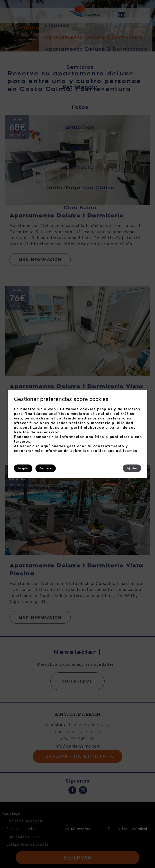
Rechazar (46, 468)
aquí (46, 446)
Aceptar (23, 468)
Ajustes (132, 468)
